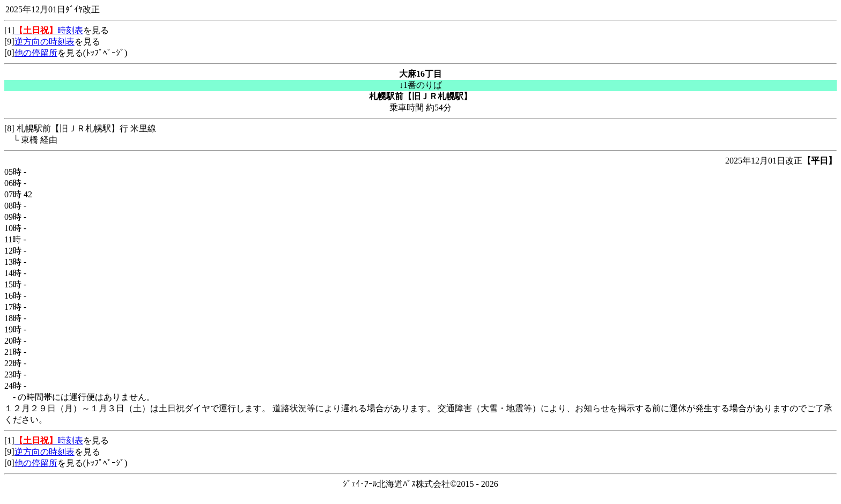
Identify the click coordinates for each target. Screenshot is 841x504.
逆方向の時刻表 (45, 42)
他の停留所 (36, 53)
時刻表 (49, 30)
